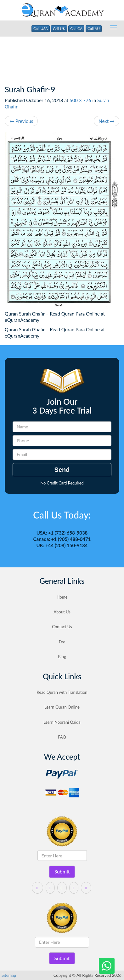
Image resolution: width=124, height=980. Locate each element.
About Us (62, 612)
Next (107, 121)
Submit (62, 871)
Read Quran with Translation (62, 692)
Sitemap (9, 975)
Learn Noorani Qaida (62, 722)
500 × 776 (80, 100)
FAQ (62, 737)
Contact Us (62, 627)
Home (62, 597)
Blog (62, 657)
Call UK (59, 29)
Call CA (76, 29)
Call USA (41, 29)
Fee (62, 642)
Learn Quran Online (62, 707)
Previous (21, 121)
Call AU (94, 29)
